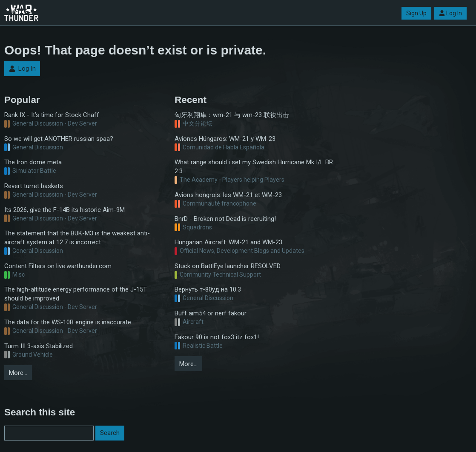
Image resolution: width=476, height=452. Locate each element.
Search (110, 433)
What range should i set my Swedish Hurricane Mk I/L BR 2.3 (254, 167)
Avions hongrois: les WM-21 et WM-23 (228, 195)
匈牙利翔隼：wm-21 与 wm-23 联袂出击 (232, 115)
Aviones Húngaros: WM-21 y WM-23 (225, 139)
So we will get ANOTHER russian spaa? (59, 139)
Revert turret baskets (34, 186)
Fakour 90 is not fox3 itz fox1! (217, 337)
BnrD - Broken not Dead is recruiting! (225, 219)
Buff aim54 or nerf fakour (211, 313)
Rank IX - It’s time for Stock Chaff (52, 115)
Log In (450, 13)
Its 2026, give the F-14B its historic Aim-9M (65, 210)
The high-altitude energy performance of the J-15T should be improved (76, 294)
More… (18, 373)
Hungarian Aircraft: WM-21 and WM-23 (228, 242)
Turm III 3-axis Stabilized (39, 346)
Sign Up (416, 13)
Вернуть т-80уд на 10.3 (208, 289)
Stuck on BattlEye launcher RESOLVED (228, 266)
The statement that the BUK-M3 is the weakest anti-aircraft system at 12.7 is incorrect (77, 238)
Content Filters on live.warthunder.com (58, 266)
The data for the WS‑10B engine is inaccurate (68, 322)
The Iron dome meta (33, 162)
